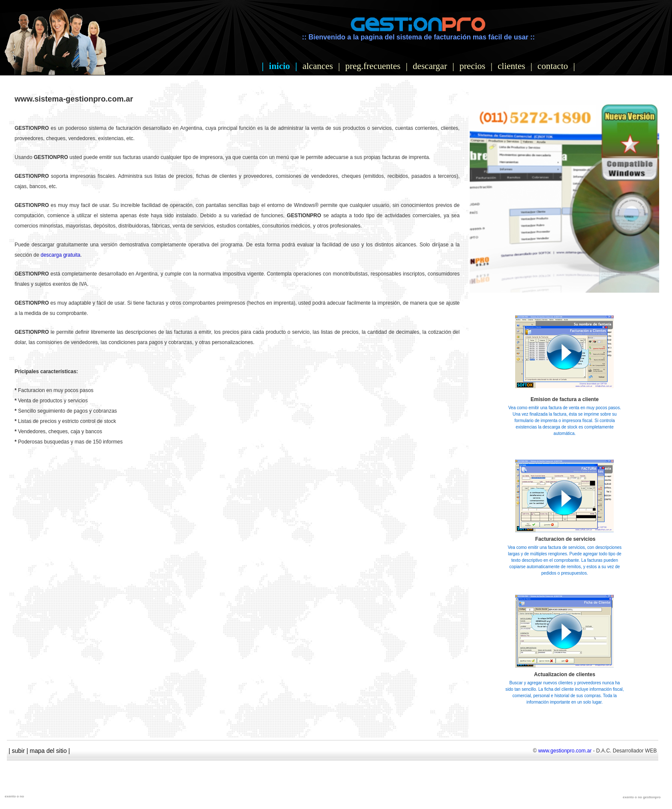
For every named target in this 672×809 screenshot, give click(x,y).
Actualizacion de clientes (565, 674)
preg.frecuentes (373, 66)
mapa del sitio (48, 751)
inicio (280, 66)
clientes (511, 66)
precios (472, 66)
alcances (318, 66)
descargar (430, 66)
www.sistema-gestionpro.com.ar (74, 99)
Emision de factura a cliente (565, 399)
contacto (553, 66)
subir (18, 751)
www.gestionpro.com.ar (565, 751)
